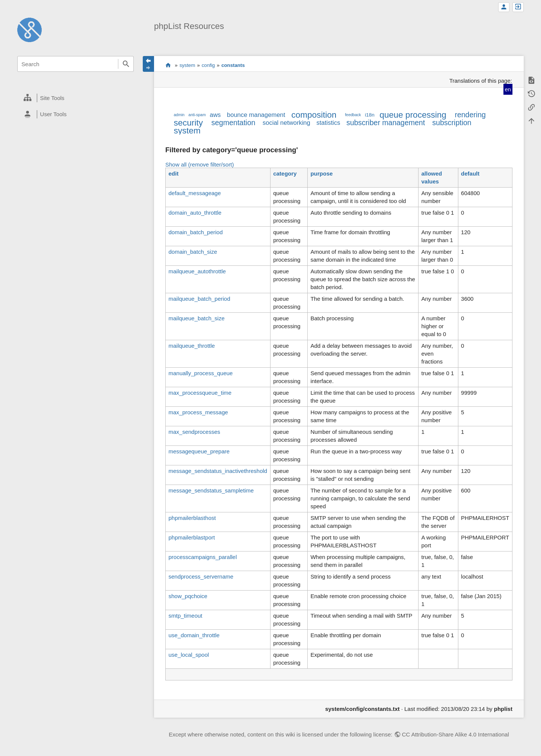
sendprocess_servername (201, 576)
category (285, 173)
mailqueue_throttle (191, 346)
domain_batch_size (193, 252)
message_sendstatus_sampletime (211, 490)
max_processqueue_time (200, 393)
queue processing (413, 115)
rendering (470, 115)
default (470, 173)
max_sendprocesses (194, 432)
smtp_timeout (185, 616)
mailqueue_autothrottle (197, 271)
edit (173, 173)
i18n (370, 115)
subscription (452, 123)
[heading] (76, 98)
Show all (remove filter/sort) (200, 164)
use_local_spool (189, 655)
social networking (286, 123)
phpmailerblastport (191, 537)
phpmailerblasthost (192, 518)
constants (233, 65)
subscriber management (386, 123)
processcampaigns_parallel (202, 557)
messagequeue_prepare (199, 451)
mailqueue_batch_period (199, 299)
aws (215, 115)
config (208, 65)
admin (179, 115)
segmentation (233, 123)
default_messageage (194, 193)
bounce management (256, 115)
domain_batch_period (195, 232)
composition (314, 115)
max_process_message (198, 412)
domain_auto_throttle (195, 213)
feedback (353, 115)
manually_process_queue (200, 373)
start (168, 65)
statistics (328, 123)
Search (126, 64)
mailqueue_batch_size (196, 318)
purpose (321, 173)
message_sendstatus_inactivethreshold (218, 471)
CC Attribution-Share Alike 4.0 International (456, 734)
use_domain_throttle (194, 635)
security (188, 123)
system (187, 65)
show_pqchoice (188, 596)
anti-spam (197, 115)
